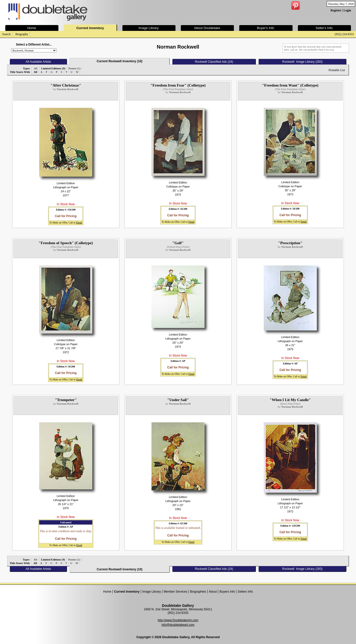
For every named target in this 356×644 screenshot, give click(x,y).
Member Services (175, 592)
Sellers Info (245, 592)
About (213, 592)
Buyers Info (227, 592)
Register (336, 10)
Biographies (198, 592)
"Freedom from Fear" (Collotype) (178, 85)
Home (107, 592)
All (36, 68)
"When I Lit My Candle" (290, 400)
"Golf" (178, 243)
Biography (22, 34)
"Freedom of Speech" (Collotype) (66, 243)
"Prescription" (290, 243)
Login (347, 10)
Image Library (152, 592)
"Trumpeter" (66, 400)
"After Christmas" (66, 85)
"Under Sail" (178, 400)
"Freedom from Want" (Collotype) (290, 85)
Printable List (337, 70)
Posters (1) (74, 68)
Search (6, 34)
